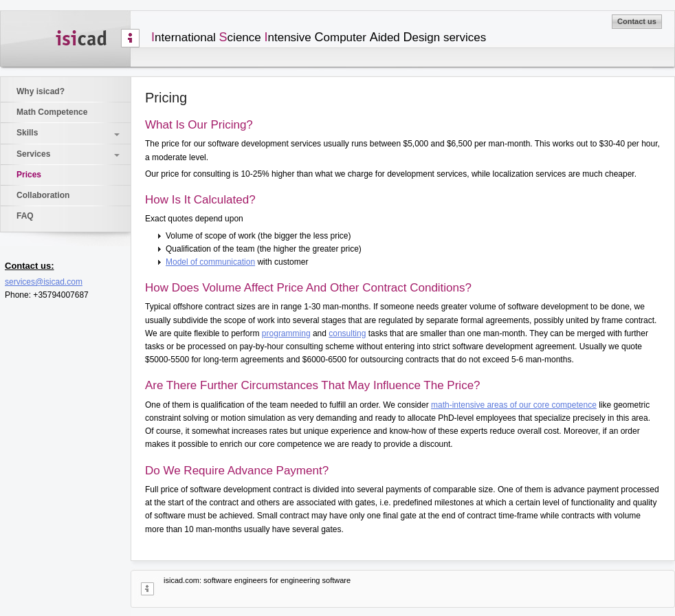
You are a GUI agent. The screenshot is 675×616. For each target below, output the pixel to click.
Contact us (637, 21)
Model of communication (210, 262)
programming (286, 333)
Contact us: (30, 266)
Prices (29, 175)
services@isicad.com (44, 282)
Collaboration (43, 195)
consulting (347, 333)
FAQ (25, 216)
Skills (27, 133)
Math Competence (52, 112)
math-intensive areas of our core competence (514, 405)
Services (33, 154)
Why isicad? (41, 91)
